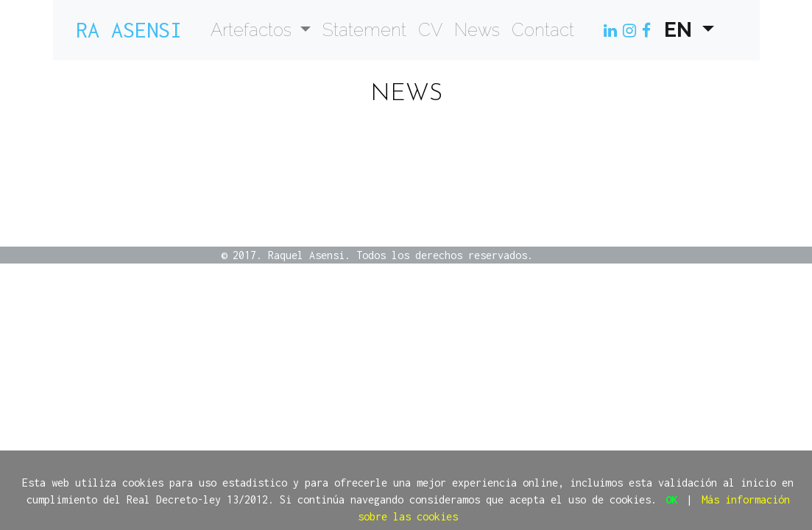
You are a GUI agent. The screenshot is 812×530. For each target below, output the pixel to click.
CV (430, 30)
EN (681, 30)
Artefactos (253, 30)
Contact (543, 30)
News (477, 30)
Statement (364, 30)
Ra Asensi (129, 30)
